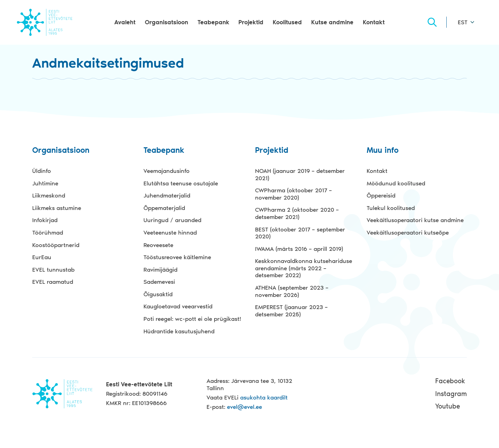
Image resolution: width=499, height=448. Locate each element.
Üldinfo (42, 171)
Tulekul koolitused (391, 208)
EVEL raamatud (53, 282)
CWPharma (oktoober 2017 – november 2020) (294, 194)
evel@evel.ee (244, 407)
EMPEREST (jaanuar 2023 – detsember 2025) (291, 311)
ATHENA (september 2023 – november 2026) (292, 291)
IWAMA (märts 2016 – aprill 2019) (299, 249)
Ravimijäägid (160, 270)
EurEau (42, 257)
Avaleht (125, 22)
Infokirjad (45, 220)
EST (463, 22)
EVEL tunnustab (53, 270)
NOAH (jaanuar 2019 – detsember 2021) (300, 174)
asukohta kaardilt (264, 397)
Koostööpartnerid (56, 245)
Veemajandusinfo (167, 171)
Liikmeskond (49, 195)
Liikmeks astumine (57, 208)
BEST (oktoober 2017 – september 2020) (300, 233)
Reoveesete (158, 245)
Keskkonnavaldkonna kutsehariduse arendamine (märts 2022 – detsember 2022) (304, 268)
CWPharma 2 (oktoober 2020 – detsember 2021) (297, 213)
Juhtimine (45, 183)
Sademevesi (159, 282)
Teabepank (213, 22)
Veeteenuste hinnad (170, 232)
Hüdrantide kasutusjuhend (179, 331)
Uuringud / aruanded (172, 220)
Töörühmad (48, 232)
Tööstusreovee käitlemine (177, 257)
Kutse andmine (332, 22)
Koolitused (287, 22)
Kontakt (374, 22)
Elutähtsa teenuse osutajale (181, 183)
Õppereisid (381, 195)
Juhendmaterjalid (167, 195)
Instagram (451, 394)
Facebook (450, 381)
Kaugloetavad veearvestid (178, 306)
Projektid (251, 22)
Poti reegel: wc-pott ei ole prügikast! (192, 319)
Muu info (383, 151)
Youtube (448, 406)
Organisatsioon (167, 22)
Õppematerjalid (164, 208)
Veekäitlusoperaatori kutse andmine (415, 220)
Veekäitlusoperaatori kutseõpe (408, 232)
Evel (45, 22)
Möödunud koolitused (396, 183)
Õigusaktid (158, 294)
